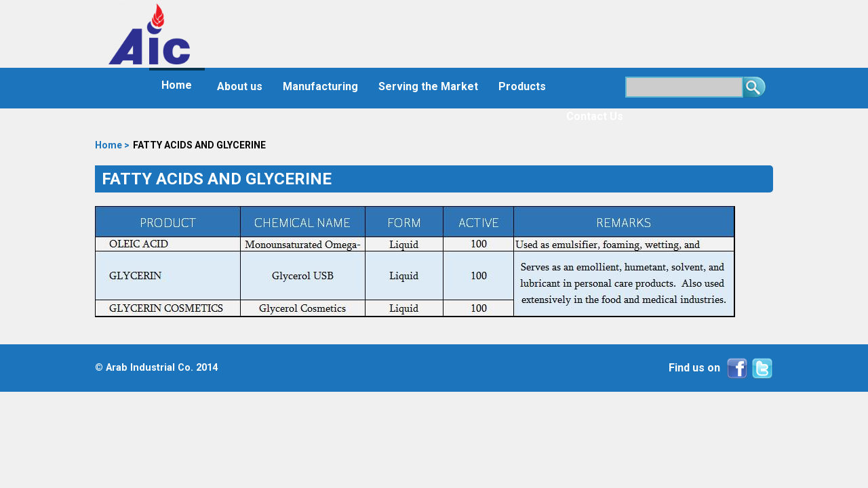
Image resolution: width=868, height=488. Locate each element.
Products (522, 86)
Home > (112, 145)
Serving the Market (428, 86)
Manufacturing (320, 86)
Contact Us (595, 116)
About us (240, 86)
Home (177, 85)
